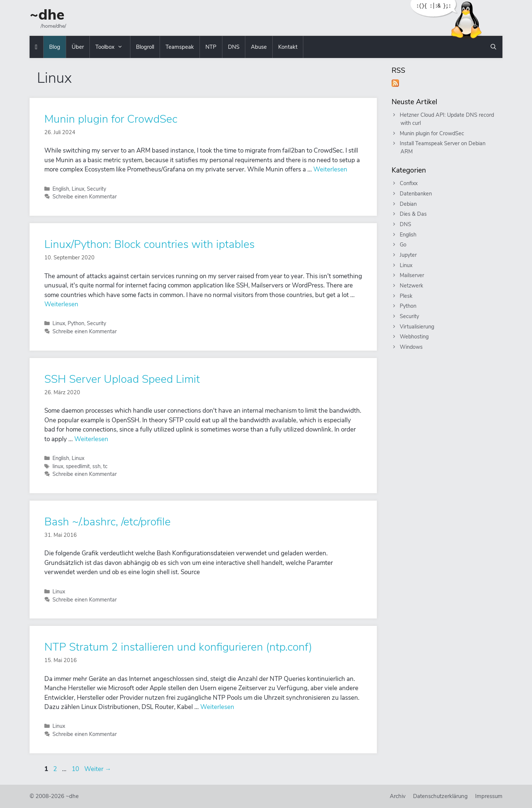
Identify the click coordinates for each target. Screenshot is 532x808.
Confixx (409, 183)
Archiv (398, 796)
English (61, 189)
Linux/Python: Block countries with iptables (149, 244)
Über (78, 47)
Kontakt (288, 47)
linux (58, 466)
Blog (55, 47)
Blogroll (145, 47)
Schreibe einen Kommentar (85, 197)
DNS (234, 47)
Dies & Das (414, 214)
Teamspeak (180, 47)
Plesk (406, 296)
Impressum (489, 796)
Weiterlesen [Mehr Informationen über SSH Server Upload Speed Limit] (91, 439)
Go (403, 245)
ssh (96, 466)
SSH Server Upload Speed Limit (122, 379)
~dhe (47, 15)
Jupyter (409, 255)
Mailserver (412, 275)
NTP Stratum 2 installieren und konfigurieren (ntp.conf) (178, 647)
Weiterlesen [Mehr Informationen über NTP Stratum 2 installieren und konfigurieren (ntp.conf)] (217, 707)
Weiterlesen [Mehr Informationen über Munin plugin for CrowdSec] (330, 169)
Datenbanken (416, 194)
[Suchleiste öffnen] (493, 47)
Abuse (259, 47)
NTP (211, 47)
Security (96, 189)
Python (76, 323)
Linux (78, 189)
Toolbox (113, 47)
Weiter (98, 769)
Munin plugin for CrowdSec (111, 119)
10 (76, 769)
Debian (409, 204)
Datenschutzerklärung (440, 796)
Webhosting (415, 337)
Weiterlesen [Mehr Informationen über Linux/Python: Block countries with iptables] (61, 304)
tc (105, 466)
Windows (412, 347)
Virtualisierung (417, 327)
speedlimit (78, 466)
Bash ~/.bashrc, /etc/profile (108, 522)
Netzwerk (412, 286)
